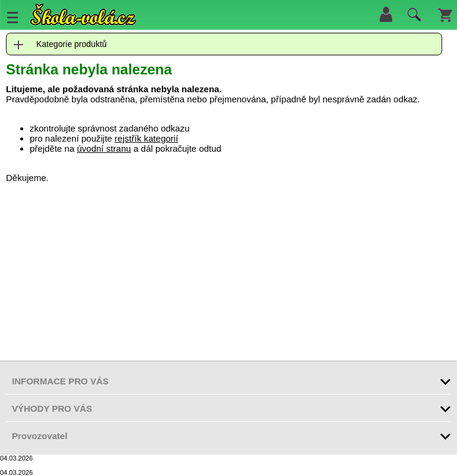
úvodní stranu (104, 148)
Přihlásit (386, 14)
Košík (445, 14)
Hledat (412, 17)
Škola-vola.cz (83, 15)
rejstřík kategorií (147, 138)
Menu (12, 17)
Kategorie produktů (71, 44)
